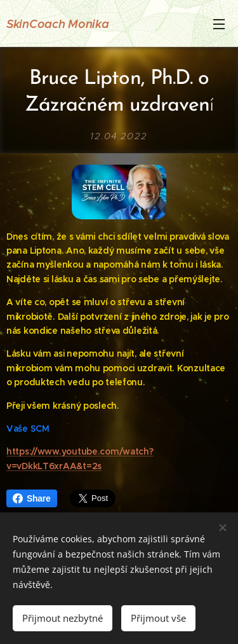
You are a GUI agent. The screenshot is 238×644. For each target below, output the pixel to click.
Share (32, 498)
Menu (219, 24)
